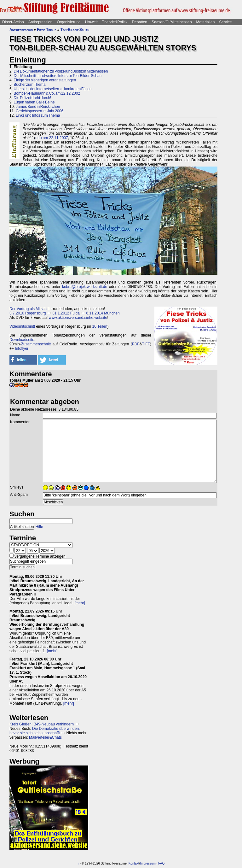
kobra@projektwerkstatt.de (85, 287)
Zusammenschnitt (36, 344)
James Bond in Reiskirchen (38, 107)
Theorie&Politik (115, 22)
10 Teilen (100, 326)
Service (225, 22)
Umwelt (91, 22)
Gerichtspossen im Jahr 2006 (40, 111)
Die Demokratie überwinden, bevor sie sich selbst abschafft (45, 731)
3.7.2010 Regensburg (28, 313)
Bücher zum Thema (29, 85)
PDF (136, 344)
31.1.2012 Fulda (66, 313)
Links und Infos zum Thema (38, 115)
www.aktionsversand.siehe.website (78, 318)
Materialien (206, 22)
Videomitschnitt (22, 326)
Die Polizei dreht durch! (32, 98)
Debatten (140, 22)
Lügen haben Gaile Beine (34, 102)
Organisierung (69, 22)
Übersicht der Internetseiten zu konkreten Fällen (52, 89)
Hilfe (39, 527)
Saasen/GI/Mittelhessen (172, 22)
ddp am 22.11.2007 (52, 138)
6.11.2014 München (103, 313)
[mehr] (80, 603)
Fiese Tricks (46, 30)
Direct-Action (13, 22)
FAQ (161, 863)
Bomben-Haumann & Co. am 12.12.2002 (47, 93)
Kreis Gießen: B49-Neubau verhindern (42, 724)
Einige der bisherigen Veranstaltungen (45, 80)
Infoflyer (22, 349)
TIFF (146, 344)
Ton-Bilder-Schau (75, 30)
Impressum (148, 863)
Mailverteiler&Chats (45, 737)
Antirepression (40, 22)
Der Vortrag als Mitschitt (29, 309)
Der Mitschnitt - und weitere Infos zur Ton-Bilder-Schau (58, 76)
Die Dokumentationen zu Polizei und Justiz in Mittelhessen (61, 71)
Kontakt (134, 863)
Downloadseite (22, 340)
